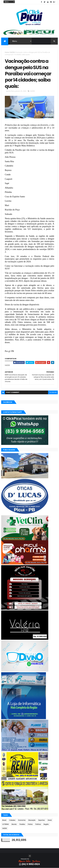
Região (46, 824)
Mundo (14, 824)
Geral (50, 820)
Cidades (12, 820)
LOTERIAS (6, 824)
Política (38, 824)
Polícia (30, 824)
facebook (53, 392)
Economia (22, 820)
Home (7, 52)
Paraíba (22, 824)
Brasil (4, 820)
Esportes (42, 820)
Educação (32, 820)
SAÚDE (12, 52)
